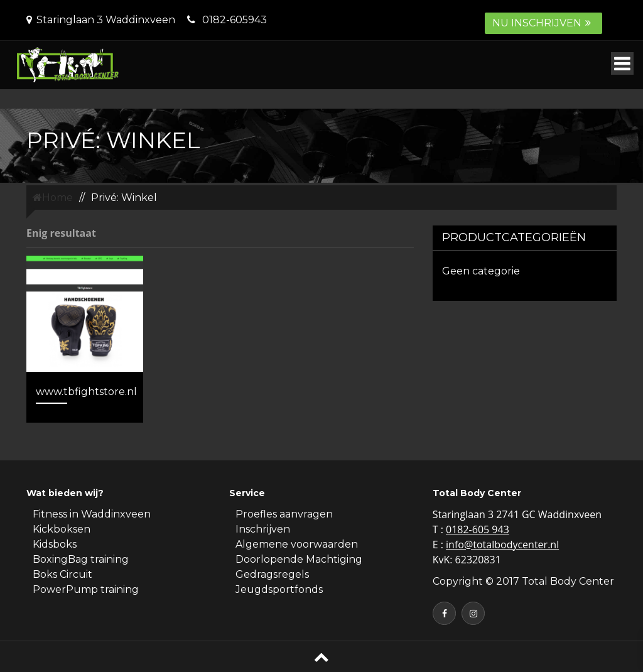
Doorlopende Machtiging (299, 559)
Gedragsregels (272, 574)
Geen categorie (481, 271)
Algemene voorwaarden (297, 544)
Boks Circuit (62, 574)
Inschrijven (263, 529)
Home (53, 198)
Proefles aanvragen (284, 514)
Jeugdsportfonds (279, 589)
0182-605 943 (478, 529)
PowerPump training (86, 589)
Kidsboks (55, 544)
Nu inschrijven (543, 23)
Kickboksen (62, 529)
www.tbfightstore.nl (86, 392)
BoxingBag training (81, 559)
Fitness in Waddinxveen (92, 514)
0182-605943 (235, 20)
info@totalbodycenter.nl (502, 545)
